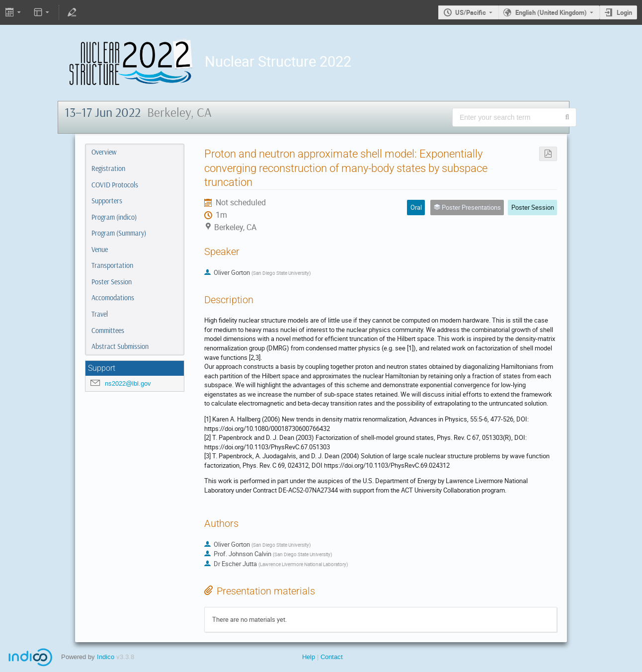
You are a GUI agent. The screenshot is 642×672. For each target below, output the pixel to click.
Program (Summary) (119, 233)
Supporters (107, 201)
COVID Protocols (115, 185)
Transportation (112, 265)
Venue (100, 250)
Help (309, 657)
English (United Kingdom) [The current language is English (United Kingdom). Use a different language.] (551, 12)
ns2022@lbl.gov (128, 383)
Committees (108, 331)
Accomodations (113, 298)
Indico (106, 657)
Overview (104, 152)
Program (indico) (114, 217)
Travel (100, 314)
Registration (108, 168)
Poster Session (112, 282)
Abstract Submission (120, 346)
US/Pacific (471, 12)
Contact (332, 657)
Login (624, 12)
